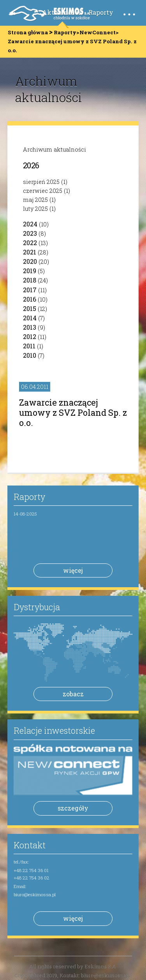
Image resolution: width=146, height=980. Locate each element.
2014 (30, 318)
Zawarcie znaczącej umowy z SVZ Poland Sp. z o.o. (73, 412)
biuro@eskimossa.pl (35, 894)
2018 (30, 280)
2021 (30, 252)
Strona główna (28, 32)
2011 (29, 346)
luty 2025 (35, 209)
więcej (73, 570)
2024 (30, 224)
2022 (30, 243)
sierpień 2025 (41, 182)
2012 (30, 336)
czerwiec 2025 (43, 191)
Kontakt (30, 845)
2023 (30, 233)
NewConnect (98, 32)
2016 (30, 299)
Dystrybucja (37, 607)
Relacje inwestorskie (54, 730)
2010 (30, 355)
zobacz (73, 694)
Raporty (101, 12)
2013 (30, 327)
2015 (30, 308)
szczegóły (73, 808)
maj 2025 (35, 200)
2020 (30, 261)
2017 (30, 290)
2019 (30, 271)
